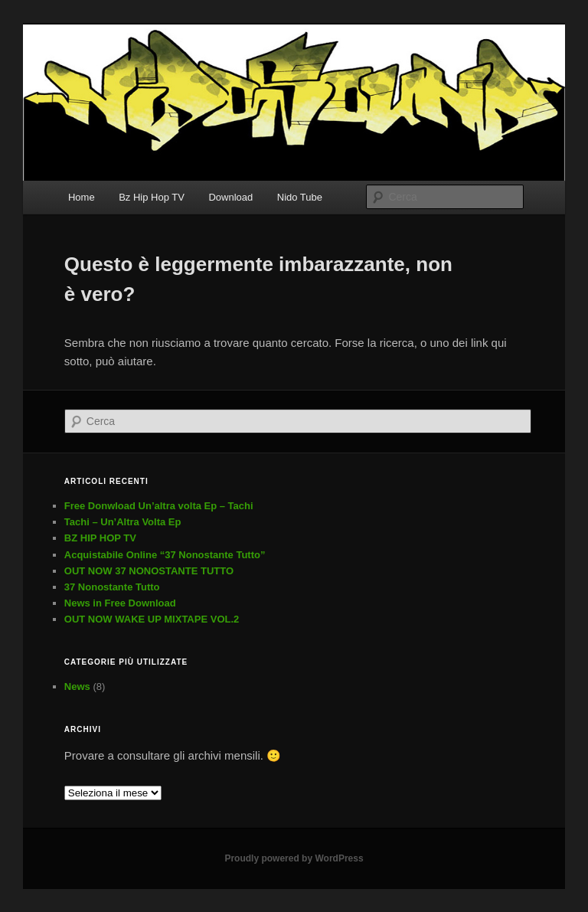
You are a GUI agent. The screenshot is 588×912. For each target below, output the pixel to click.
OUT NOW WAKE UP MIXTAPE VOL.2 (152, 619)
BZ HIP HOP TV (100, 538)
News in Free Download (120, 603)
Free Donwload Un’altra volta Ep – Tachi (159, 506)
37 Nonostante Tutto (112, 587)
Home (82, 197)
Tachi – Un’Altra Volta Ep (123, 522)
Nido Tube (300, 197)
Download (230, 197)
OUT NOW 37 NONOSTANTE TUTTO (149, 571)
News (77, 686)
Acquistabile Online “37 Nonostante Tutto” (165, 555)
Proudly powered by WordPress (294, 858)
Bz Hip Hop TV (152, 197)
